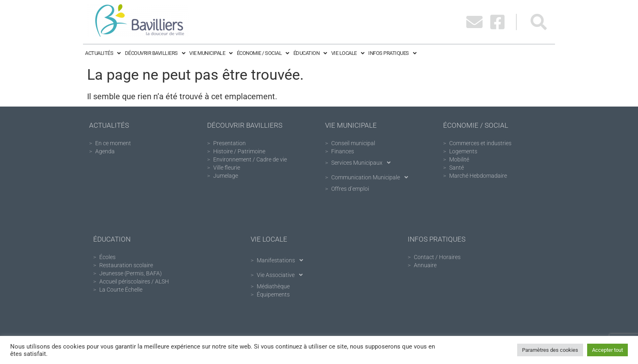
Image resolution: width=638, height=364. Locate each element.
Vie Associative (282, 275)
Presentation (229, 143)
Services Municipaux (363, 163)
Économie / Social (263, 53)
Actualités (103, 53)
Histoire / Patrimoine (239, 151)
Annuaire (425, 265)
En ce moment (113, 143)
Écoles (107, 257)
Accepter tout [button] (607, 350)
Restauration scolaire (126, 265)
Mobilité (459, 159)
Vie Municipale (211, 53)
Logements (463, 151)
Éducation (310, 53)
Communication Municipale (372, 177)
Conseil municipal (353, 143)
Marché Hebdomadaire (478, 176)
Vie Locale (348, 53)
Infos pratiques (392, 53)
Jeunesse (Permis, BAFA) (131, 273)
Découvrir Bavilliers (155, 53)
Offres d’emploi (350, 189)
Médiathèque (273, 286)
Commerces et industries (480, 143)
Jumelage (226, 176)
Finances (343, 151)
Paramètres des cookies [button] (550, 350)
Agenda (105, 151)
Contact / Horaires (437, 257)
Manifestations (282, 260)
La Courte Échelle (121, 290)
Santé (457, 168)
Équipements (273, 294)
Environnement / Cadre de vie (250, 159)
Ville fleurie (227, 168)
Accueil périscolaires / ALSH (134, 281)
